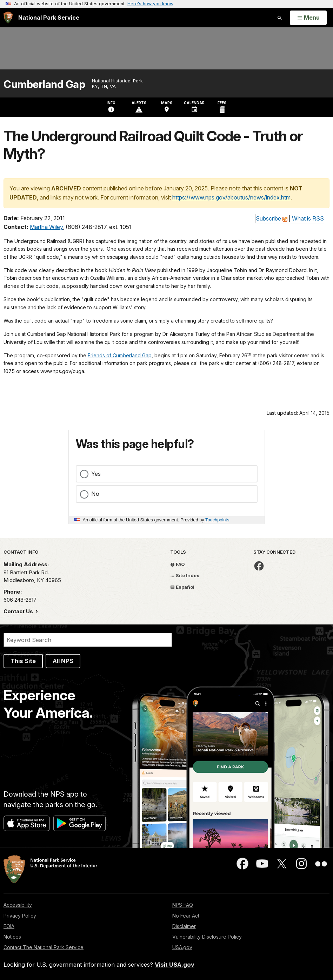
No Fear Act (186, 916)
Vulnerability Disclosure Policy (207, 937)
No (95, 494)
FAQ (178, 564)
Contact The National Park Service (44, 947)
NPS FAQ (183, 905)
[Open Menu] (308, 18)
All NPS (63, 661)
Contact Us (19, 611)
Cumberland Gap (44, 84)
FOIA (9, 926)
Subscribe (268, 218)
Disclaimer (184, 926)
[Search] (88, 640)
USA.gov (182, 947)
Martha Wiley (46, 227)
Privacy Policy (20, 916)
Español (182, 587)
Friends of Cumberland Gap (120, 355)
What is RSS (308, 218)
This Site (23, 661)
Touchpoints (217, 520)
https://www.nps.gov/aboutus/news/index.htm (231, 197)
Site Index (185, 575)
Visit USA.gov (175, 965)
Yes (96, 474)
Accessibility (18, 905)
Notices (12, 937)
